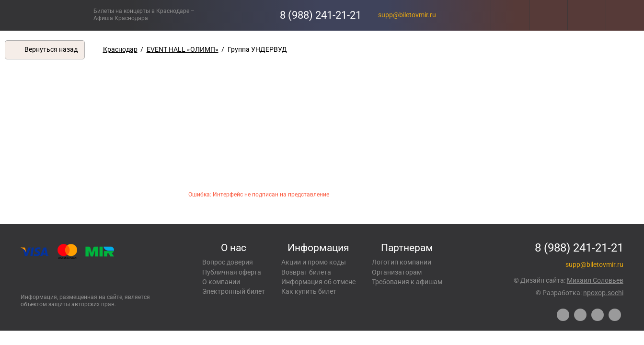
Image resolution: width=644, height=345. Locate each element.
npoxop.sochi (603, 293)
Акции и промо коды (314, 262)
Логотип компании (402, 262)
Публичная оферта (232, 272)
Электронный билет (234, 291)
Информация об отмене (318, 282)
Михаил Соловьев (595, 280)
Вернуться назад (51, 49)
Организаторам (397, 272)
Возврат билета (306, 272)
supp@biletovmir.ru (407, 15)
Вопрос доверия (228, 262)
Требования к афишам (407, 282)
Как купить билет (309, 291)
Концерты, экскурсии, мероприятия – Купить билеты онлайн (47, 15)
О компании (221, 282)
